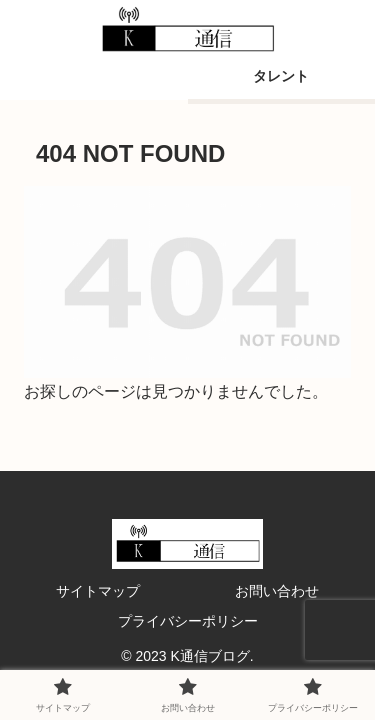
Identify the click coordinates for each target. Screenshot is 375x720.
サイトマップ (98, 591)
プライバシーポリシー (188, 621)
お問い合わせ (277, 591)
